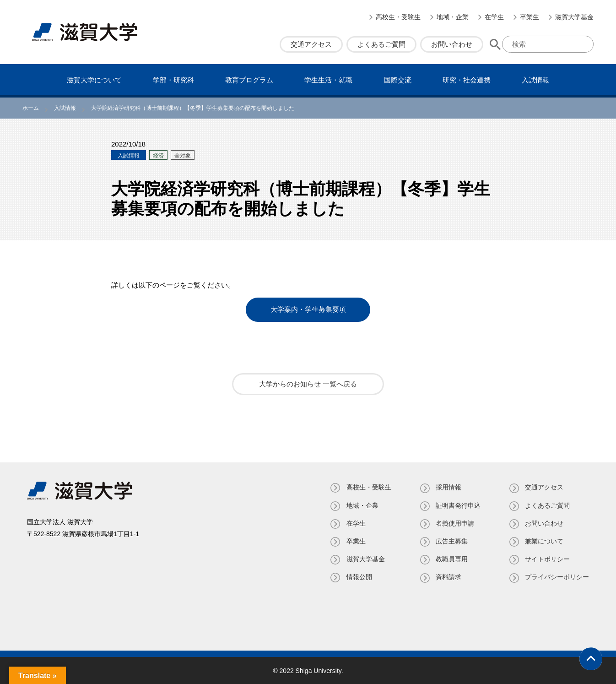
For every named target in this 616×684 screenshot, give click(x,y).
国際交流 (398, 80)
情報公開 (358, 577)
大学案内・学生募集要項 (308, 310)
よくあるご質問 (381, 44)
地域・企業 (453, 17)
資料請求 (448, 577)
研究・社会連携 (467, 80)
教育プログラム (249, 80)
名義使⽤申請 (454, 523)
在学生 (494, 17)
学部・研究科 (173, 80)
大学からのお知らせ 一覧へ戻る (308, 384)
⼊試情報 (535, 80)
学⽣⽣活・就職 (328, 80)
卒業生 (530, 17)
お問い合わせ (452, 44)
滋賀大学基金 (574, 17)
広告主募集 (451, 541)
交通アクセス (311, 44)
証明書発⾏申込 (458, 505)
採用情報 (448, 487)
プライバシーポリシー (557, 577)
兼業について (544, 541)
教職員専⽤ (451, 559)
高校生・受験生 (398, 17)
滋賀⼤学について (94, 80)
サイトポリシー (547, 559)
